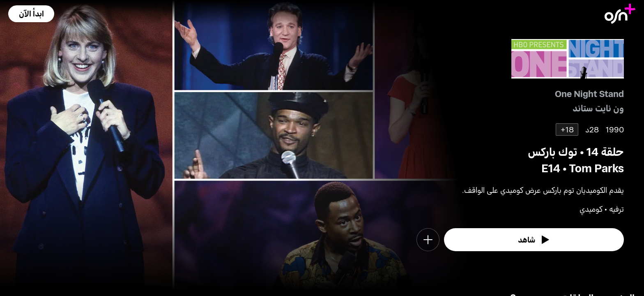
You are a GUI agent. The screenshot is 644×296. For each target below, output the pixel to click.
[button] (31, 14)
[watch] (534, 240)
